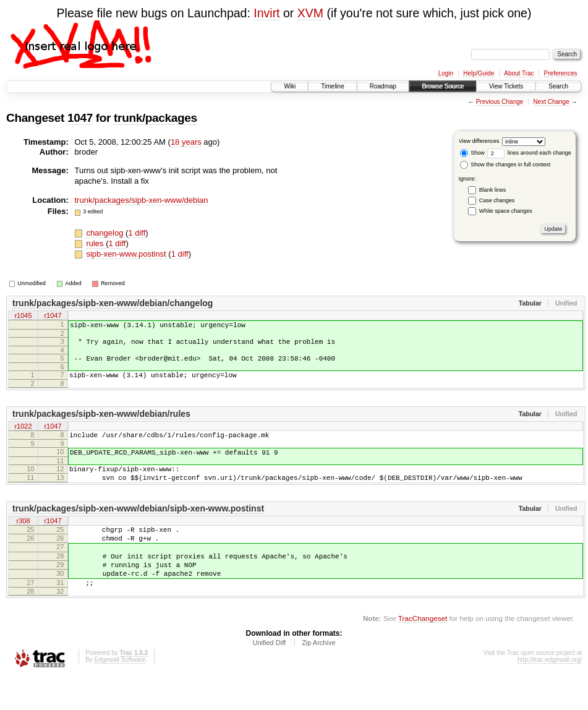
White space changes (506, 211)
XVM (310, 13)
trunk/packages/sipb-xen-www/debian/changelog (113, 303)
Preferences (561, 73)
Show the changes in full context (505, 165)
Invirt (266, 13)
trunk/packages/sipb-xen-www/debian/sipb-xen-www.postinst (138, 527)
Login (446, 73)
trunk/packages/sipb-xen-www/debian (142, 200)
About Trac (519, 73)
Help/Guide (479, 73)
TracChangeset (423, 652)
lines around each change (529, 153)
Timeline (332, 86)
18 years (186, 142)
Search (558, 86)
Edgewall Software (120, 693)
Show (472, 153)
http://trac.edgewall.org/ (550, 693)
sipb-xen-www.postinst (127, 254)
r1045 (23, 316)
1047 (80, 118)
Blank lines (493, 190)
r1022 (23, 436)
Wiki (290, 86)
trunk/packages (156, 118)
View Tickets (506, 86)
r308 (23, 540)
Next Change (551, 102)
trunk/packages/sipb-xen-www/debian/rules (101, 423)
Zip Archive (318, 676)
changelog (106, 233)
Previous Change (500, 102)
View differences (479, 141)
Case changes (497, 200)
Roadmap (383, 86)
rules (96, 243)
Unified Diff (269, 676)
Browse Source (443, 86)
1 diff (137, 233)
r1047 (53, 316)
